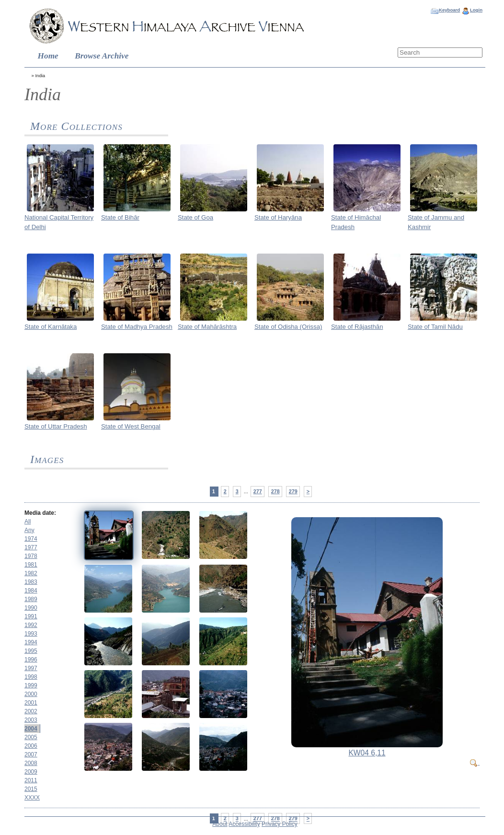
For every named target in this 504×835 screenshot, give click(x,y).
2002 (31, 711)
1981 (31, 565)
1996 (31, 660)
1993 (31, 634)
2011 (31, 780)
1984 (31, 591)
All (28, 522)
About (220, 824)
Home (48, 56)
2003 (31, 720)
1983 (31, 582)
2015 (31, 789)
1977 (31, 547)
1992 (31, 625)
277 (258, 491)
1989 (31, 599)
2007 (31, 754)
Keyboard (449, 10)
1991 (31, 616)
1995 (31, 651)
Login (476, 10)
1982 (31, 573)
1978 (31, 556)
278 (275, 491)
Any (29, 530)
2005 (31, 737)
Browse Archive (102, 56)
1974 (31, 539)
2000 (31, 694)
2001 (31, 703)
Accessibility (244, 824)
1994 (31, 642)
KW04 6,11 (367, 753)
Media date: (40, 513)
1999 (31, 685)
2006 (31, 746)
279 (293, 491)
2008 (31, 763)
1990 (31, 608)
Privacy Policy (280, 824)
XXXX (32, 798)
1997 (31, 668)
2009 (31, 772)
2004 (31, 729)
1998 (31, 677)
